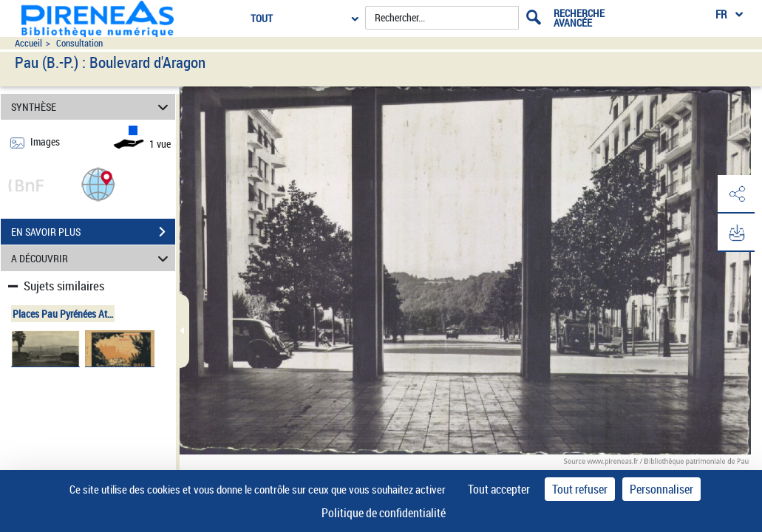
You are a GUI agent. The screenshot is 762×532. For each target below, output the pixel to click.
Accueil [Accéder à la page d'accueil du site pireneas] (28, 43)
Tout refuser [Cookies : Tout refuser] (580, 489)
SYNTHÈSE (92, 107)
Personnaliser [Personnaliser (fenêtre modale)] (661, 489)
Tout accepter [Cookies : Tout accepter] (499, 489)
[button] (98, 184)
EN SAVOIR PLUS (93, 232)
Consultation (79, 43)
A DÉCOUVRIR (92, 258)
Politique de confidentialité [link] (384, 513)
